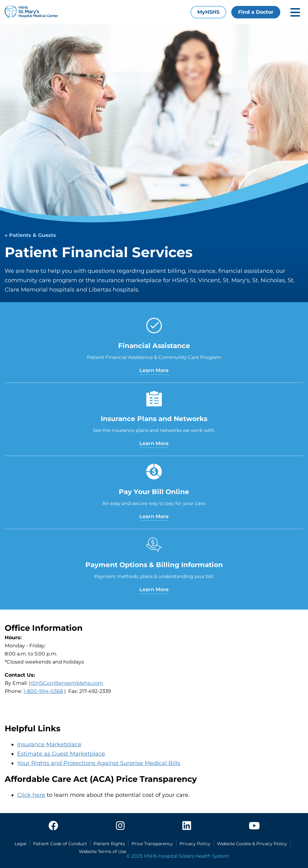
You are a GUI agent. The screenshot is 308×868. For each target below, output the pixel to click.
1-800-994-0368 (43, 691)
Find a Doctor (256, 12)
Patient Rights (109, 844)
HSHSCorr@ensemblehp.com (66, 683)
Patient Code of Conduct (60, 844)
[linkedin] (187, 828)
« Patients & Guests (30, 235)
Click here (31, 795)
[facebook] (53, 828)
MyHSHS (208, 12)
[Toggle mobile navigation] (295, 12)
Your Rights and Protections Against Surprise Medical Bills (99, 763)
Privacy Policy (195, 844)
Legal (21, 844)
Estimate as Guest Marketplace (61, 754)
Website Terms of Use (103, 851)
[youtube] (254, 828)
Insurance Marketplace (49, 744)
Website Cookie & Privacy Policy (252, 844)
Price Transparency (152, 844)
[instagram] (120, 828)
